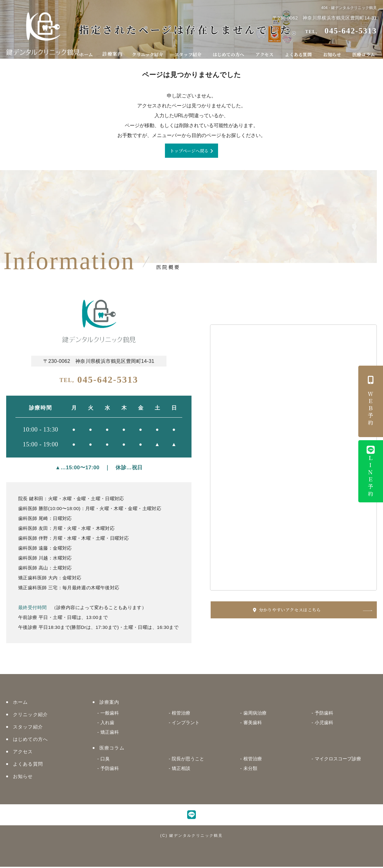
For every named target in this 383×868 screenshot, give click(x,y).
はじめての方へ (233, 52)
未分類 (250, 769)
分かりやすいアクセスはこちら (308, 611)
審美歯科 (253, 724)
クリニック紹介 (152, 52)
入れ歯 (107, 724)
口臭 (105, 760)
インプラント (186, 724)
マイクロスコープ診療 (338, 760)
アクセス (268, 52)
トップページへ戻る (189, 151)
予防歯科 (324, 714)
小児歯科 (324, 724)
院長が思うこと (188, 760)
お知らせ (334, 52)
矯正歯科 (110, 733)
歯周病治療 (255, 714)
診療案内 (116, 52)
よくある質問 (301, 52)
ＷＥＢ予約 (371, 401)
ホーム (91, 52)
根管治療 (181, 714)
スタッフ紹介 (192, 52)
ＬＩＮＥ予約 (371, 472)
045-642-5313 (99, 381)
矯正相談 (181, 769)
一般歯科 (110, 714)
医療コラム (364, 52)
